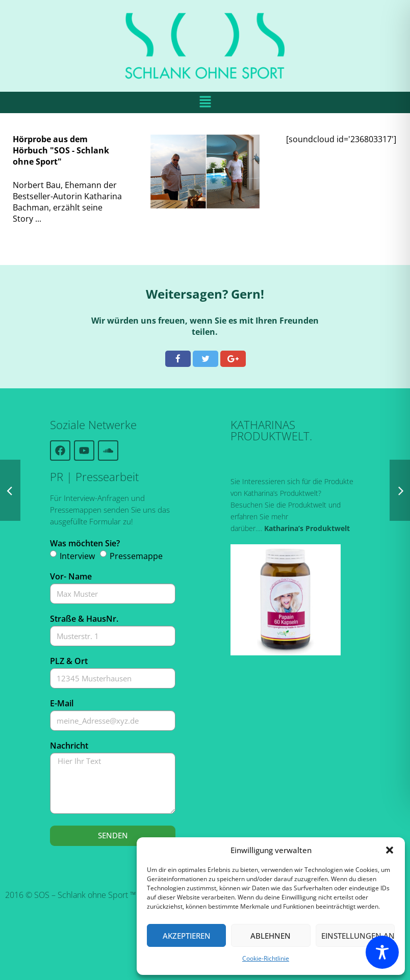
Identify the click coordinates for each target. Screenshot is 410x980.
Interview (77, 556)
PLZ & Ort (69, 661)
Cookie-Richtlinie (266, 958)
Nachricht (69, 746)
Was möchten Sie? (85, 543)
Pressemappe (136, 556)
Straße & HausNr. (84, 619)
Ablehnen (271, 936)
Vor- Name (71, 576)
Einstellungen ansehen (358, 936)
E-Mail (62, 703)
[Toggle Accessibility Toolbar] (382, 952)
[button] (390, 850)
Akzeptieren (187, 936)
